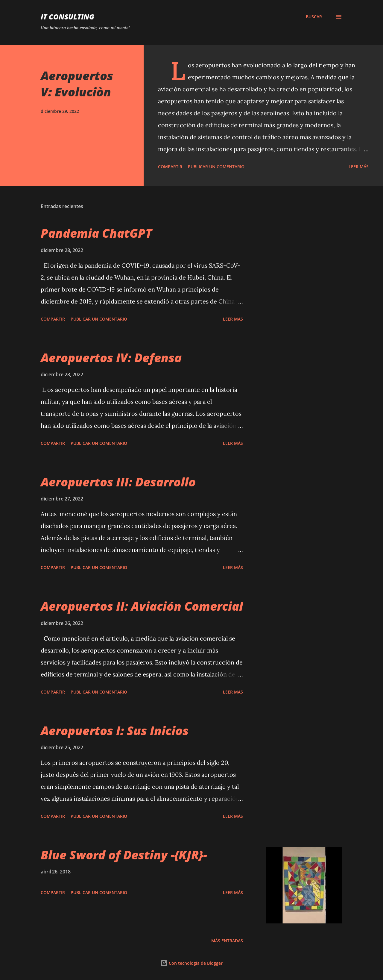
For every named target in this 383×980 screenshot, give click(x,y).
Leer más (359, 167)
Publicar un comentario (216, 167)
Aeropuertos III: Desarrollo (118, 482)
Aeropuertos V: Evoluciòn (77, 84)
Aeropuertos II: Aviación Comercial (142, 606)
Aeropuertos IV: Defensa (111, 358)
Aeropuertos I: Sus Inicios (115, 731)
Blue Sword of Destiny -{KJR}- (124, 855)
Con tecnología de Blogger (191, 963)
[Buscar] (314, 17)
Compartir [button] (170, 167)
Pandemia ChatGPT (96, 233)
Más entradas (227, 941)
